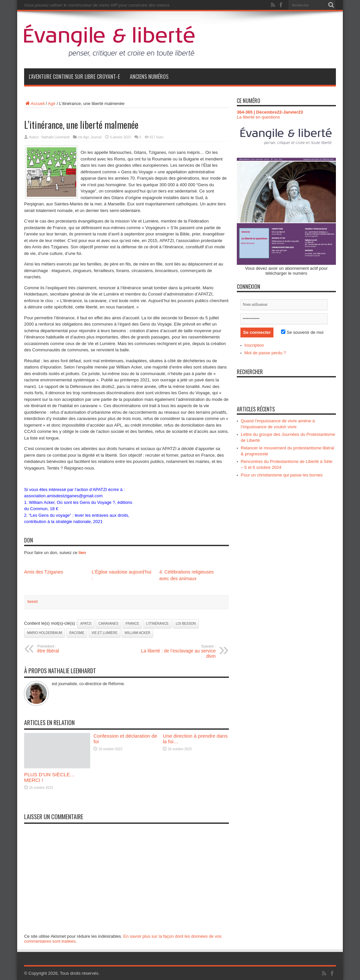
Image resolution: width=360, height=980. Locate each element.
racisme (77, 633)
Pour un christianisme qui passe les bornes (282, 475)
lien (82, 553)
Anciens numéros (149, 77)
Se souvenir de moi (302, 332)
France (132, 624)
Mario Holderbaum (45, 633)
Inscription (254, 345)
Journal (96, 137)
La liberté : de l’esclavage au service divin (175, 651)
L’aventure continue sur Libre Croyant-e (74, 77)
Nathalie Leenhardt (56, 137)
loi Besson (186, 624)
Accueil (34, 104)
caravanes (108, 624)
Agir (52, 104)
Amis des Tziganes (44, 572)
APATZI (86, 624)
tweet (33, 601)
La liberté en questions (258, 117)
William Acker (137, 633)
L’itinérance (158, 624)
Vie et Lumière (105, 633)
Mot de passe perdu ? (265, 353)
